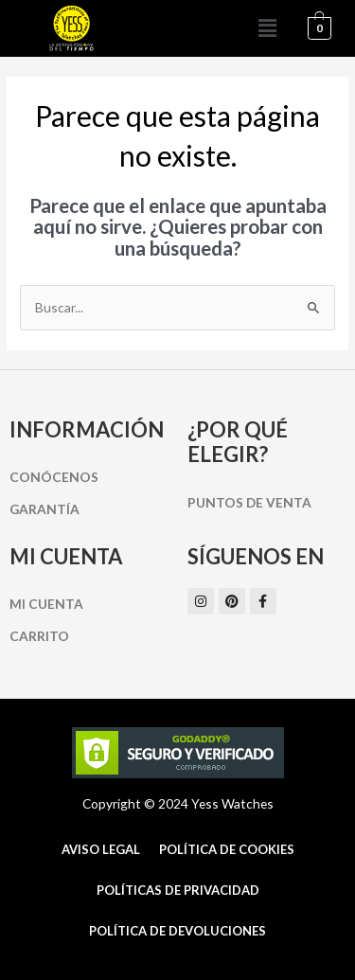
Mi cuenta (46, 604)
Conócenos (54, 477)
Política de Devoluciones (177, 931)
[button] (268, 28)
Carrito (39, 636)
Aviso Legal (101, 849)
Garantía (44, 509)
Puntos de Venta (249, 502)
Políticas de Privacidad (178, 890)
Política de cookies (227, 849)
